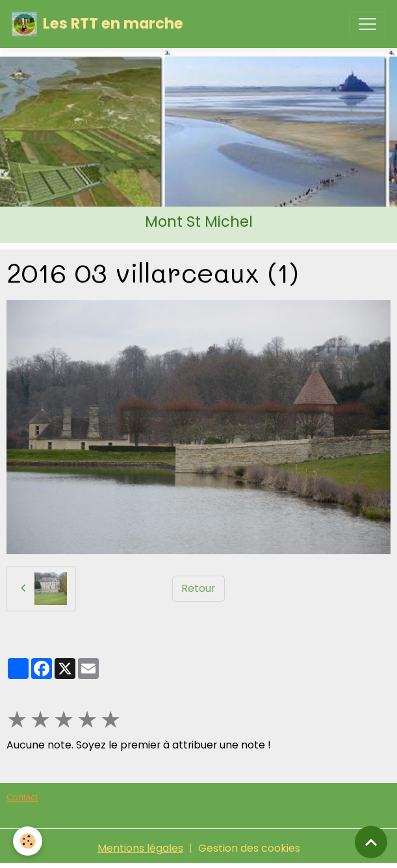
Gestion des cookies (249, 848)
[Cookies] (28, 841)
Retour (198, 588)
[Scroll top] (371, 842)
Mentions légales (140, 848)
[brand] (97, 24)
